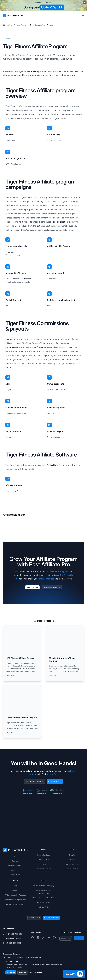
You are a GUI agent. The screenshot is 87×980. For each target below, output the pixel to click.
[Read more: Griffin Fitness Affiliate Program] (22, 712)
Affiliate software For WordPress (44, 898)
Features (15, 861)
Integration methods (15, 866)
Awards (72, 860)
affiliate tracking (56, 572)
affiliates (39, 347)
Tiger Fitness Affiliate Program (42, 25)
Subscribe (79, 938)
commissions (12, 347)
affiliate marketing (47, 579)
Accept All (11, 972)
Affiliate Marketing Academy (15, 895)
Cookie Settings (37, 972)
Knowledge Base (44, 855)
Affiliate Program (72, 869)
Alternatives (15, 875)
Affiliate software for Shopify (43, 886)
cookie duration (60, 222)
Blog (15, 886)
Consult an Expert (51, 918)
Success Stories (72, 864)
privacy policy (17, 967)
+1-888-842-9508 (14, 938)
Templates (15, 890)
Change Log (43, 864)
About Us (72, 855)
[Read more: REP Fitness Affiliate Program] (22, 653)
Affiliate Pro (52, 774)
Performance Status (43, 869)
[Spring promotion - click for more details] (43, 6)
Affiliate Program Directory (18, 25)
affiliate (34, 71)
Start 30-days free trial (34, 781)
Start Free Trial (32, 587)
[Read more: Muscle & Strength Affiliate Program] (65, 653)
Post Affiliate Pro (54, 465)
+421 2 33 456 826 (14, 934)
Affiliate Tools (44, 907)
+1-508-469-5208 (14, 943)
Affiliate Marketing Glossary (15, 900)
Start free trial (34, 918)
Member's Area (44, 860)
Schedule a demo (52, 587)
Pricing (15, 856)
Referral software (43, 902)
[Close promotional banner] (85, 2)
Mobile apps (15, 870)
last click (41, 226)
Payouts (9, 339)
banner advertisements (23, 279)
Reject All (23, 972)
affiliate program (34, 55)
